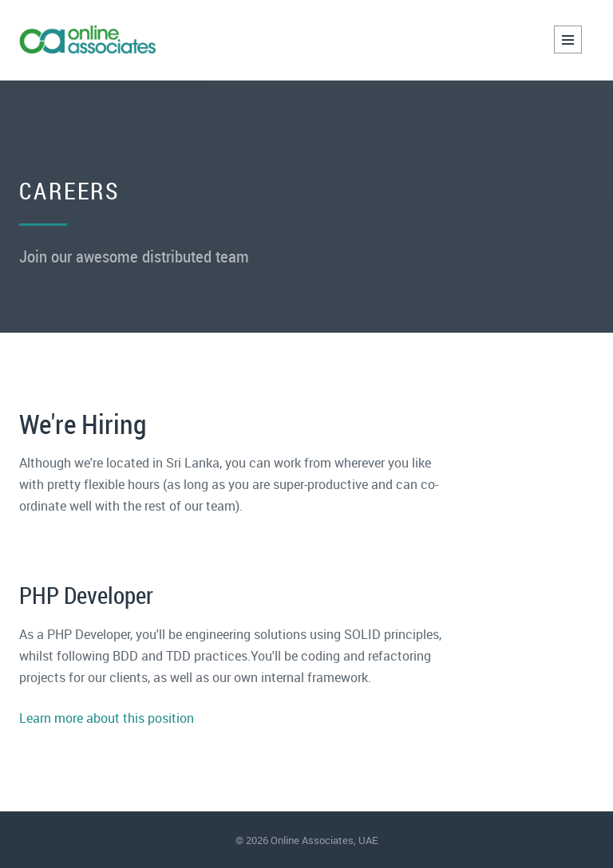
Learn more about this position (107, 718)
